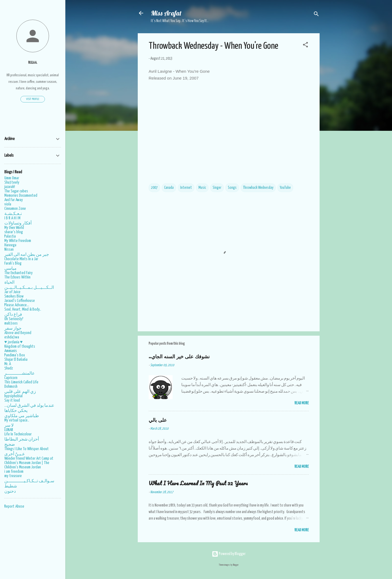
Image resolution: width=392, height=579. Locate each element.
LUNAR (9, 430)
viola (8, 204)
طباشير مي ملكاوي (22, 416)
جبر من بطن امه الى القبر (27, 255)
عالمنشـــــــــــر (20, 373)
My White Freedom (18, 241)
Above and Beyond (18, 333)
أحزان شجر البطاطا (22, 439)
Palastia (10, 236)
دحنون (10, 491)
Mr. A (8, 364)
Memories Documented (21, 195)
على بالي (158, 420)
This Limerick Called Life (21, 382)
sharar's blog (14, 232)
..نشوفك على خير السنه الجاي (179, 356)
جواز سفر (13, 328)
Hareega (10, 245)
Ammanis (11, 351)
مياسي (10, 269)
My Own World (14, 228)
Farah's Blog (13, 263)
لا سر (9, 425)
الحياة (9, 282)
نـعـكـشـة (13, 214)
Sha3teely (12, 182)
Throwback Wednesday (258, 188)
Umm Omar (12, 178)
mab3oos (11, 323)
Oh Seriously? (14, 319)
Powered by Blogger (229, 554)
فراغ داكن (13, 315)
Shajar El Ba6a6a (16, 360)
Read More (302, 403)
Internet (186, 188)
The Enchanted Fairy (19, 273)
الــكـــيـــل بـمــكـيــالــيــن (29, 288)
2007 (154, 188)
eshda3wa (12, 337)
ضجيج (10, 445)
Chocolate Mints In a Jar (21, 259)
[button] (305, 46)
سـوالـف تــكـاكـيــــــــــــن (29, 481)
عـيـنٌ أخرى (15, 454)
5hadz (9, 368)
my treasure (13, 476)
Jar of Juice (12, 292)
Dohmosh (11, 386)
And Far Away (14, 200)
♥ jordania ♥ (13, 342)
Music (202, 188)
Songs (232, 188)
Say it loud (12, 400)
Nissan (9, 249)
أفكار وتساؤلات (18, 223)
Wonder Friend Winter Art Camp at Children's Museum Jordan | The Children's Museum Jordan (29, 463)
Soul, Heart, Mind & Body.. (23, 309)
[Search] (316, 15)
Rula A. (33, 63)
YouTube (285, 188)
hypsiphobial (13, 396)
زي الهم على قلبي (20, 392)
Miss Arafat (166, 13)
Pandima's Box (15, 355)
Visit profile (33, 99)
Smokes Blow (14, 296)
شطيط (11, 486)
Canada (169, 188)
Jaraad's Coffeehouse (20, 301)
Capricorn (11, 378)
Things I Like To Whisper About (27, 449)
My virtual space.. (17, 420)
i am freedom (14, 472)
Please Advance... (17, 305)
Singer (217, 188)
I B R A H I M (12, 218)
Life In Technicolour (18, 434)
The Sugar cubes (16, 191)
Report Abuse (14, 506)
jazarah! (10, 187)
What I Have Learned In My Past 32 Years (198, 483)
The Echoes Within (17, 277)
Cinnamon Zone (15, 209)
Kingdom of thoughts (20, 346)
